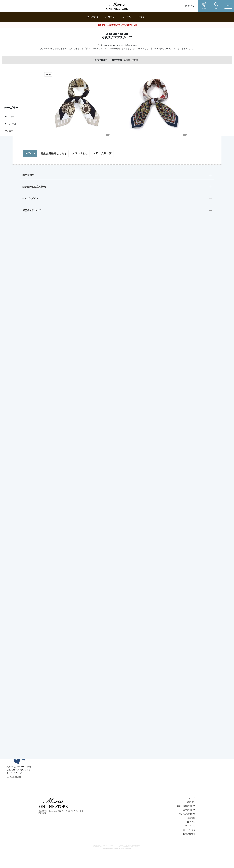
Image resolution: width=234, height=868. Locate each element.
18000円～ (10, 443)
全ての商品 (93, 17)
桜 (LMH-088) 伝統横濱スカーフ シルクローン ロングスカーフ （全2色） (19, 734)
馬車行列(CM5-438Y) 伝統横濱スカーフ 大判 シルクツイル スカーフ (19, 788)
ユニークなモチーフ (14, 346)
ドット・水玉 (11, 314)
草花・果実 (10, 287)
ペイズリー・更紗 (13, 333)
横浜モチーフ (11, 307)
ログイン (190, 6)
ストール (126, 17)
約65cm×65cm (12, 241)
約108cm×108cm (13, 235)
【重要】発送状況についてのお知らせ (117, 25)
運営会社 (191, 820)
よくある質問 (11, 501)
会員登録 (191, 836)
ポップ (8, 372)
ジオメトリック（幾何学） (17, 320)
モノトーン (10, 378)
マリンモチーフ (12, 300)
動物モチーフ (11, 340)
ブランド (143, 17)
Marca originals (12, 417)
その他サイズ (14, 261)
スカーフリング (12, 155)
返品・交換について (14, 495)
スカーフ (110, 17)
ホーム (192, 816)
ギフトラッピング (13, 482)
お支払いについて (187, 832)
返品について (189, 828)
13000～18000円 (13, 450)
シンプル (9, 385)
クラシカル (10, 365)
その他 (8, 168)
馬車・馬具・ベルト (14, 281)
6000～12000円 (12, 456)
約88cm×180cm (12, 255)
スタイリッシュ (12, 392)
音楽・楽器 (10, 294)
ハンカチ (9, 149)
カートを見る (189, 848)
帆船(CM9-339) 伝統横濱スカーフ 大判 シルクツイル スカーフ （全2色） (19, 681)
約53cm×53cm (12, 248)
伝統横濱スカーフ (13, 411)
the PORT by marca (14, 424)
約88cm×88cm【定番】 (16, 228)
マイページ (10, 514)
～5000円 (9, 463)
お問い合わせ (11, 508)
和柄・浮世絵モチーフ (15, 327)
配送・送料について (14, 488)
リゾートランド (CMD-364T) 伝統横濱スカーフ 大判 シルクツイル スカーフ (19, 570)
